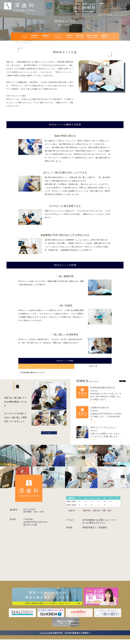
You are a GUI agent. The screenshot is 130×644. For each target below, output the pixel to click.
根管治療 (80, 36)
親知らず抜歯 (92, 36)
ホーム (25, 36)
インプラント (58, 36)
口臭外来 (69, 36)
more (49, 434)
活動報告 (104, 36)
